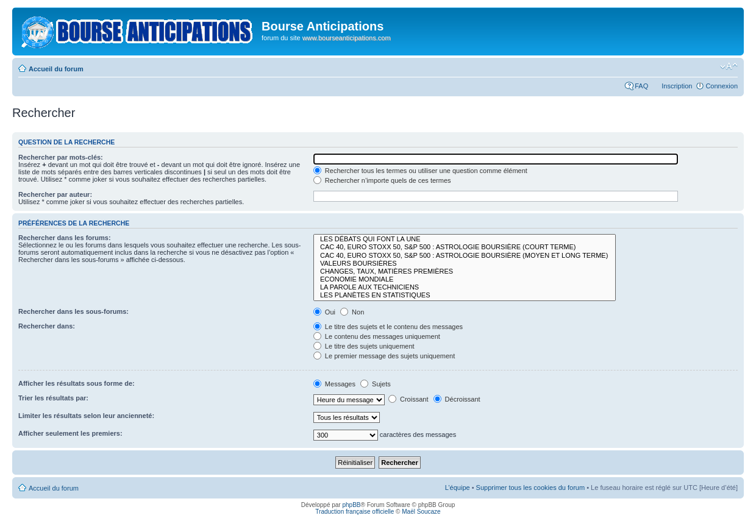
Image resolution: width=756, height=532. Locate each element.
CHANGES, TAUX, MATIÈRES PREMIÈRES (465, 271)
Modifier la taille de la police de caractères (729, 66)
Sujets (376, 384)
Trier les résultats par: (53, 398)
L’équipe (458, 488)
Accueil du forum (56, 69)
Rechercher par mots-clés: (61, 157)
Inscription (677, 86)
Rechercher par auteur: (55, 194)
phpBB (351, 505)
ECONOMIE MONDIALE (465, 279)
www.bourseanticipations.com (347, 38)
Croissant (408, 399)
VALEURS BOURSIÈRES (465, 264)
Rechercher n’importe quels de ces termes (382, 180)
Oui (324, 312)
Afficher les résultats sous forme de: (77, 383)
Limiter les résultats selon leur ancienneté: (86, 416)
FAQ (641, 86)
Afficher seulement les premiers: (70, 433)
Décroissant (457, 399)
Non (352, 312)
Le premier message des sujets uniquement (384, 356)
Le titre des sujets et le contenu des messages (388, 327)
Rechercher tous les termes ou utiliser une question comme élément (420, 171)
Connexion (722, 86)
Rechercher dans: (47, 326)
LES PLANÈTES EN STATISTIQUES (465, 295)
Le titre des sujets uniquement (364, 346)
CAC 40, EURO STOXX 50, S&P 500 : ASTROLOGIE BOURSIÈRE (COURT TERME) (465, 247)
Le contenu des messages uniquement (377, 336)
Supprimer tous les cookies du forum (531, 488)
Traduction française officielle (355, 512)
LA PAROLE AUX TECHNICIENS (465, 287)
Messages (334, 384)
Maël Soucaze (421, 512)
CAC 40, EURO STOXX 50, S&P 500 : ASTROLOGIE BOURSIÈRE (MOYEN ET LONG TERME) (465, 256)
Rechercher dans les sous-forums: (73, 311)
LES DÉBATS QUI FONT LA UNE (465, 239)
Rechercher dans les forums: (65, 238)
